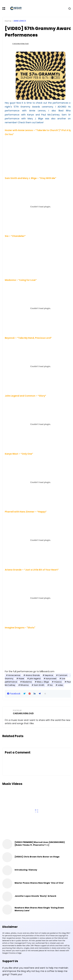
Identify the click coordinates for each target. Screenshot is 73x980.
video (60, 685)
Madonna (27, 682)
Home (8, 21)
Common (63, 675)
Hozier (21, 679)
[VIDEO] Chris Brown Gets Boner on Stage (37, 857)
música (58, 682)
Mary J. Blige (43, 682)
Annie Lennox (20, 21)
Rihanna (25, 685)
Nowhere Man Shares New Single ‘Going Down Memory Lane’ (39, 909)
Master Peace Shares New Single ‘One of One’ (39, 883)
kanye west (51, 679)
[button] (45, 694)
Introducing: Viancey (26, 870)
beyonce (49, 675)
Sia (51, 685)
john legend (35, 679)
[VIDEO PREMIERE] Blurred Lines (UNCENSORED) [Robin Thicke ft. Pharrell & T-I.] (40, 844)
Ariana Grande (33, 675)
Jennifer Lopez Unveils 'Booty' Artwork (35, 896)
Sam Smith (39, 685)
